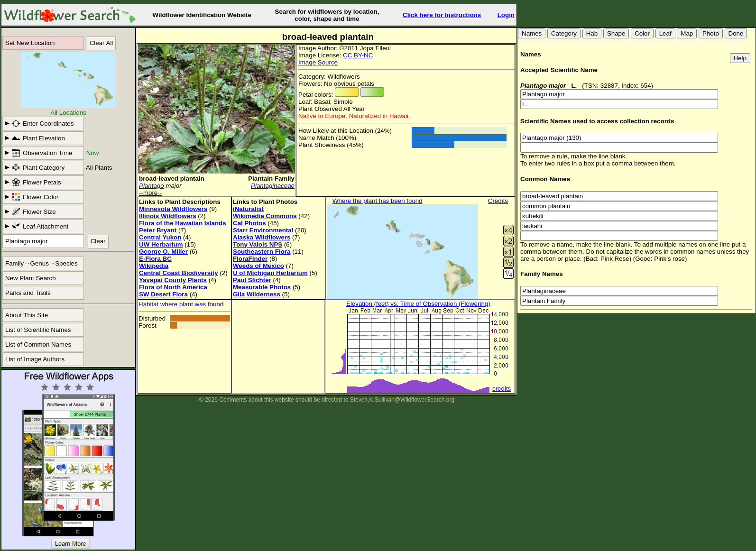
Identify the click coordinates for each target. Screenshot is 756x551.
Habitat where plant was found (181, 304)
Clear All (101, 43)
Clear (98, 241)
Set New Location (30, 43)
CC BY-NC (358, 55)
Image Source (318, 62)
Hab (592, 33)
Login (506, 15)
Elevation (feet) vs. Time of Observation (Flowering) (418, 304)
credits (502, 389)
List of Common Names (38, 344)
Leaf (665, 33)
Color (642, 33)
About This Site (27, 315)
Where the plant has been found (378, 201)
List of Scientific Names (38, 330)
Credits (498, 201)
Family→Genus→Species (41, 263)
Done (736, 33)
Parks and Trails (28, 293)
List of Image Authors (35, 359)
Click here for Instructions (442, 15)
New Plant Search (31, 278)
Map (687, 33)
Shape (616, 33)
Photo (711, 33)
